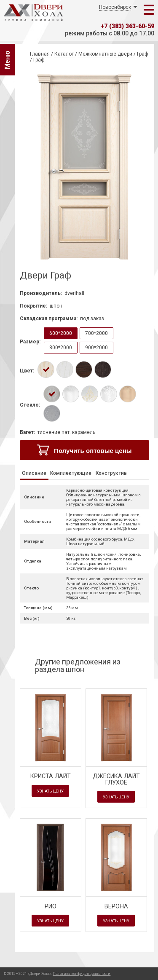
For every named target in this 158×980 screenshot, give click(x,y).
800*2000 (61, 348)
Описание (34, 473)
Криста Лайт (51, 776)
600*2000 (61, 333)
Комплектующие (71, 473)
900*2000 (96, 348)
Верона (116, 906)
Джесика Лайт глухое (116, 779)
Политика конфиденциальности (82, 974)
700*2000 (96, 333)
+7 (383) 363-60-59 (127, 26)
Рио (51, 906)
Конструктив (111, 473)
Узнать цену (50, 791)
